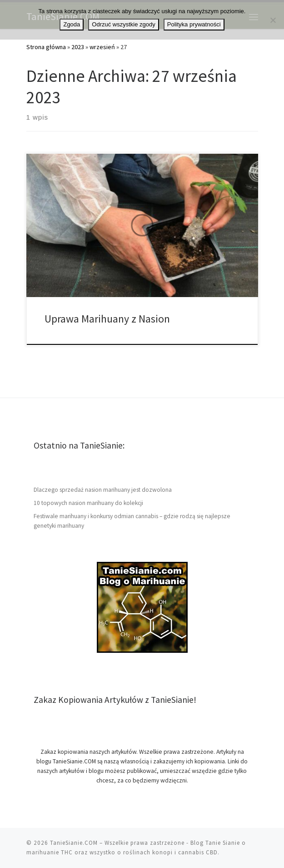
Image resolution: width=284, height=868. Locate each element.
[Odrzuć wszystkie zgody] (273, 20)
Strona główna (46, 47)
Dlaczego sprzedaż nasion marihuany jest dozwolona (103, 490)
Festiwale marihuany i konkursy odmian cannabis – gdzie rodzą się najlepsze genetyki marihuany (132, 521)
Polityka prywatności (194, 24)
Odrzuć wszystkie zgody (123, 24)
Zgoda (72, 24)
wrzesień (102, 47)
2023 (78, 47)
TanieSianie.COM (74, 843)
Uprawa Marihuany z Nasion (107, 319)
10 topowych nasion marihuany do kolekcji (88, 503)
